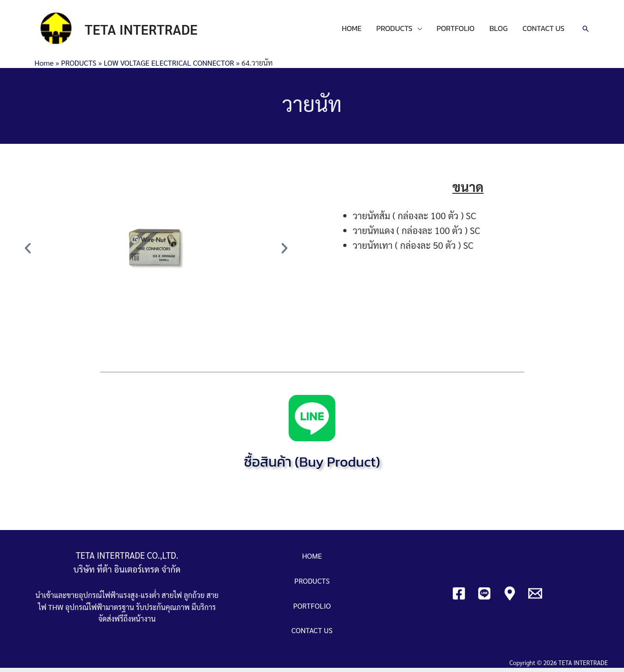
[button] (28, 252)
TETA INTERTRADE (146, 31)
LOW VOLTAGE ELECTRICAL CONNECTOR (169, 66)
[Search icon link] (586, 31)
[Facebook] (459, 597)
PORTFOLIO (456, 31)
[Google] (510, 597)
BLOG (498, 31)
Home (44, 66)
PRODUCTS (394, 31)
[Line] (484, 597)
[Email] (535, 597)
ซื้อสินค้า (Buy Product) (312, 466)
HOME (352, 31)
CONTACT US (543, 31)
